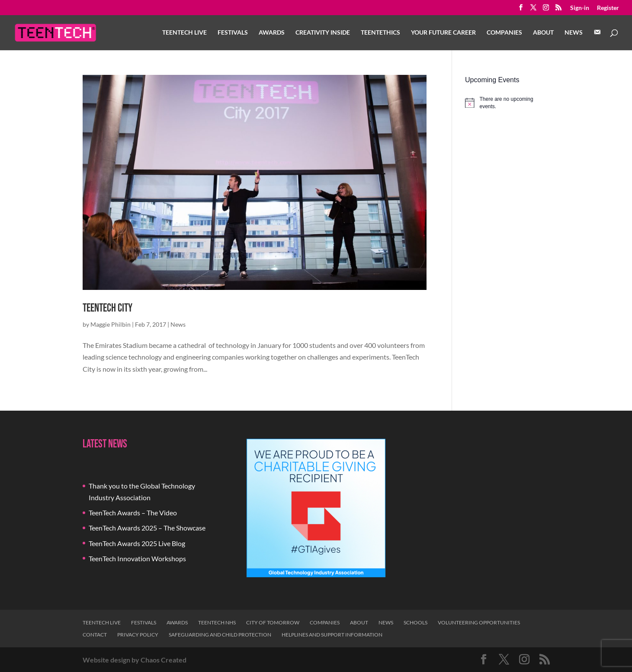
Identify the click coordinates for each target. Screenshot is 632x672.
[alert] (507, 103)
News (574, 33)
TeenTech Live (184, 33)
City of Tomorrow (273, 622)
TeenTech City (107, 308)
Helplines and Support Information (332, 635)
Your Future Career (443, 33)
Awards (272, 33)
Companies (504, 33)
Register (608, 8)
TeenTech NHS (217, 622)
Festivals (233, 33)
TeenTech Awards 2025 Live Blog (137, 543)
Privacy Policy (138, 635)
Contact (95, 635)
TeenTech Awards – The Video (133, 513)
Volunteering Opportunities (479, 622)
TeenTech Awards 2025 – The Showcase (147, 528)
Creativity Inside (323, 33)
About (543, 33)
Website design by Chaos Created (135, 660)
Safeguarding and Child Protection (220, 635)
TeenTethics (380, 33)
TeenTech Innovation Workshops (137, 558)
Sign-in (580, 8)
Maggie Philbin (111, 324)
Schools (415, 622)
